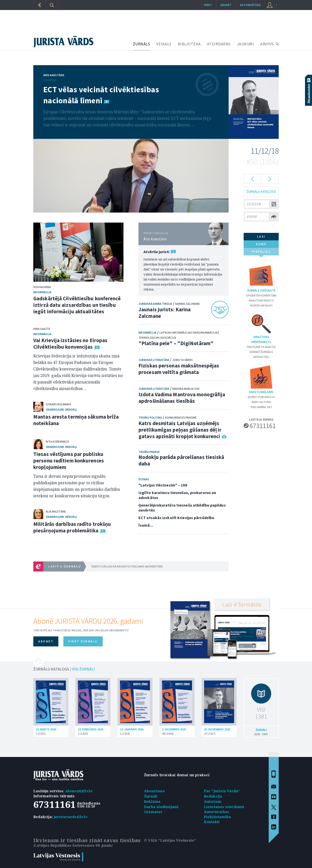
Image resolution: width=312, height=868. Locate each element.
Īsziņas (144, 479)
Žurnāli (151, 796)
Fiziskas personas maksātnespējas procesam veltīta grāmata (179, 369)
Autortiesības (217, 812)
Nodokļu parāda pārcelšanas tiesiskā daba (181, 460)
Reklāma (152, 801)
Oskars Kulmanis (58, 404)
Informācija (42, 292)
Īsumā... (146, 525)
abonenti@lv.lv (79, 791)
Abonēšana (154, 791)
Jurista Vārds (183, 360)
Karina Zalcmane (188, 304)
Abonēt (226, 5)
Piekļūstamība (217, 817)
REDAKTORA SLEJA (156, 233)
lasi (261, 236)
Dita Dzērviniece (57, 442)
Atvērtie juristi (156, 252)
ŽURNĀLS (142, 44)
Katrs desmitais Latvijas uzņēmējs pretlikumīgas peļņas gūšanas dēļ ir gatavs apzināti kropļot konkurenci (180, 430)
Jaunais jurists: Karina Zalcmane (165, 313)
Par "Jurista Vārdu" (222, 791)
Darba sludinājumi (161, 807)
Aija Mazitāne (56, 511)
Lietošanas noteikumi (224, 807)
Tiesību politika (150, 417)
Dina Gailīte (42, 329)
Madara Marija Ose (186, 389)
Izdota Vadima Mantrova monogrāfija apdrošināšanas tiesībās (182, 398)
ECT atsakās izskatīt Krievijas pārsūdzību (176, 518)
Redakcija (213, 796)
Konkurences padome (181, 417)
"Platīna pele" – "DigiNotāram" (176, 343)
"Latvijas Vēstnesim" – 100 (163, 485)
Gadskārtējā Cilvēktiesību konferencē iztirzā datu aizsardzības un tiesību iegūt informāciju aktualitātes (77, 305)
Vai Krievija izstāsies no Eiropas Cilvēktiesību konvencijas (70, 344)
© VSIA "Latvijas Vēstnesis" (170, 840)
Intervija (50, 80)
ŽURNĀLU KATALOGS (261, 191)
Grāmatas (153, 812)
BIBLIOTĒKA (189, 44)
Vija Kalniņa (42, 287)
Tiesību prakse (149, 452)
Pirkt (208, 5)
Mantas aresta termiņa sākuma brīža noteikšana (76, 420)
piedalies (261, 253)
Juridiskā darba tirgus (155, 304)
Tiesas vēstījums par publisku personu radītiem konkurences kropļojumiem (69, 461)
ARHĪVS (267, 44)
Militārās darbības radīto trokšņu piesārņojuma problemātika (72, 527)
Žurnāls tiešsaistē (261, 278)
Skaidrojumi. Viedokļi (61, 409)
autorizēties (250, 5)
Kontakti (212, 822)
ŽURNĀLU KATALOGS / (64, 669)
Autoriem (213, 801)
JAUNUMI (246, 44)
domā (261, 244)
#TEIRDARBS (219, 44)
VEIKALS (164, 44)
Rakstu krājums (261, 379)
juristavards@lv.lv (71, 817)
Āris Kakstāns (54, 75)
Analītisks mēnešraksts (261, 328)
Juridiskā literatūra (154, 360)
